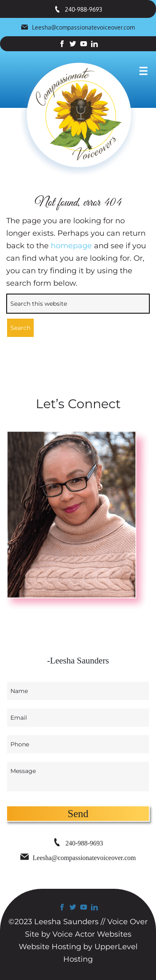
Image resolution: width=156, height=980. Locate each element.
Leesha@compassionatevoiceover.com (78, 27)
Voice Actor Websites (92, 934)
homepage (71, 246)
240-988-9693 (78, 9)
